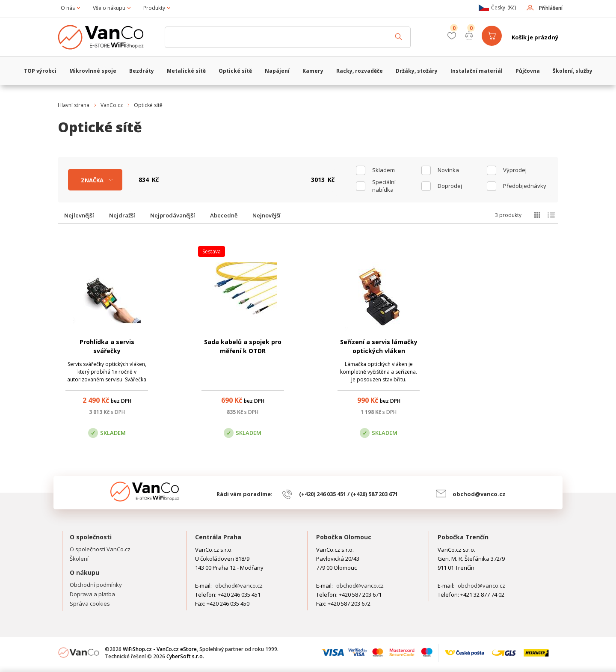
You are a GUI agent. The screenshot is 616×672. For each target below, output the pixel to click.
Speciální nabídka (384, 186)
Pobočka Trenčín (463, 537)
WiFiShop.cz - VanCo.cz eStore (107, 37)
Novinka (448, 170)
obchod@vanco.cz (479, 494)
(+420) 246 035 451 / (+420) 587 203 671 (348, 494)
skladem (384, 170)
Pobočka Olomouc (344, 537)
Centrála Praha (218, 537)
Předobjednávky (525, 186)
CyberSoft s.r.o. (185, 656)
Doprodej (450, 186)
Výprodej (515, 170)
